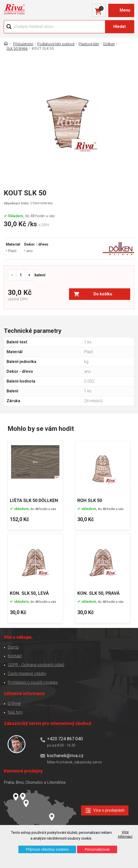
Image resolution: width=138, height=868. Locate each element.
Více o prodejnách (109, 810)
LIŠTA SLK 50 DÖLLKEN (34, 500)
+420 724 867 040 (65, 739)
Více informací (125, 834)
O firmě (14, 703)
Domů (13, 647)
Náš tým (15, 712)
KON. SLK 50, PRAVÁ (98, 593)
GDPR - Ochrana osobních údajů (36, 665)
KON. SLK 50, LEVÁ (29, 593)
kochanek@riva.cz (65, 756)
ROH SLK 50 (90, 500)
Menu (125, 10)
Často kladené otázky (27, 674)
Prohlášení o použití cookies (33, 682)
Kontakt (15, 656)
